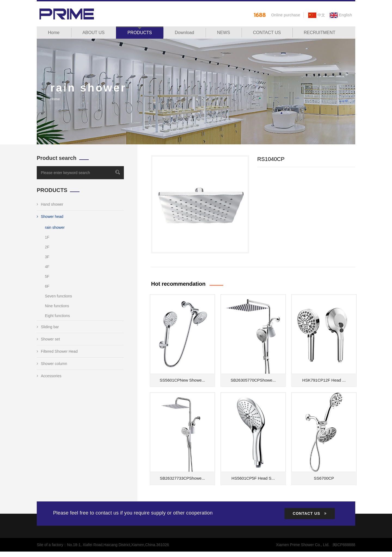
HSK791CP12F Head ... (324, 380)
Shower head (50, 217)
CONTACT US (267, 33)
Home (54, 33)
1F (47, 237)
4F (47, 267)
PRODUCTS (140, 33)
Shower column (52, 364)
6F (47, 286)
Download (184, 33)
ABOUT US (94, 33)
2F (47, 247)
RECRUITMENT (320, 33)
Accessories (49, 376)
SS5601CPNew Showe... (183, 380)
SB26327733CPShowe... (182, 478)
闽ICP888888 (344, 545)
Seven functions (59, 296)
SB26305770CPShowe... (253, 380)
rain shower (55, 227)
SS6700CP (324, 478)
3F (47, 257)
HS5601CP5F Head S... (253, 478)
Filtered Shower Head (57, 351)
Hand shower (50, 204)
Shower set (48, 339)
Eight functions (57, 316)
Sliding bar (48, 327)
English (341, 15)
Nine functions (57, 306)
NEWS (223, 33)
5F (47, 276)
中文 (317, 15)
